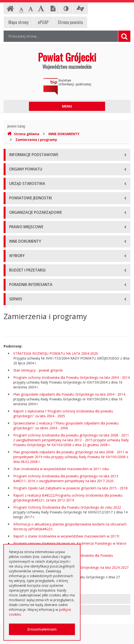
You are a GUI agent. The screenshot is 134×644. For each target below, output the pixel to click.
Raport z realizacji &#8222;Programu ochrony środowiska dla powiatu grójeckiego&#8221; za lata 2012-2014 (68, 498)
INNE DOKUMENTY (64, 134)
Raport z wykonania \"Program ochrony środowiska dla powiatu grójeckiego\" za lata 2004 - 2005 (63, 414)
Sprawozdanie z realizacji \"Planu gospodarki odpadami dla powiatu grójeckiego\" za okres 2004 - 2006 (66, 426)
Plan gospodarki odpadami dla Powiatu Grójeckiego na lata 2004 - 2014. (70, 394)
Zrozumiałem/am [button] (42, 629)
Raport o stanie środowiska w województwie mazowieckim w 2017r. (67, 536)
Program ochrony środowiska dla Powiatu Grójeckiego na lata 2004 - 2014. (72, 377)
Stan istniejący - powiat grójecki (38, 370)
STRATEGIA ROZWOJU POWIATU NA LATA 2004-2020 (56, 353)
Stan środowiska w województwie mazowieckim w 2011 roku (61, 469)
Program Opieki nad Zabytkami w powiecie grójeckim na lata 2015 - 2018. (71, 488)
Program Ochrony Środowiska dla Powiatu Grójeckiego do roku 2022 (67, 507)
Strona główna (23, 134)
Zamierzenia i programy (36, 140)
